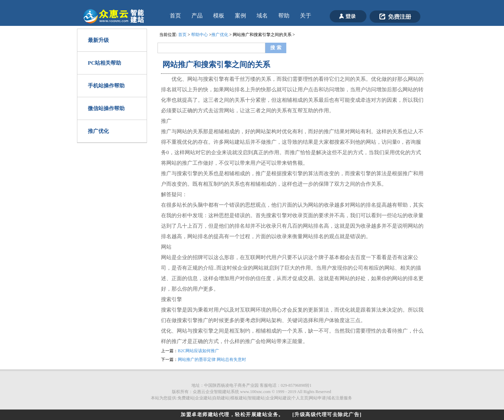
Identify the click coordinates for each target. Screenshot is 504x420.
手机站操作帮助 (106, 86)
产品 (197, 16)
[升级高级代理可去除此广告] (327, 415)
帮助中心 (199, 35)
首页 (175, 16)
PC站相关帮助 (104, 63)
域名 (262, 16)
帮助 (284, 16)
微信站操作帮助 (106, 108)
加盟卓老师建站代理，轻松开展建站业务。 (232, 415)
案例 (240, 16)
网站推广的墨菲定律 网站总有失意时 (212, 360)
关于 (306, 16)
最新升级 (98, 40)
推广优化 (98, 131)
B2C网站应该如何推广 (198, 351)
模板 (219, 16)
